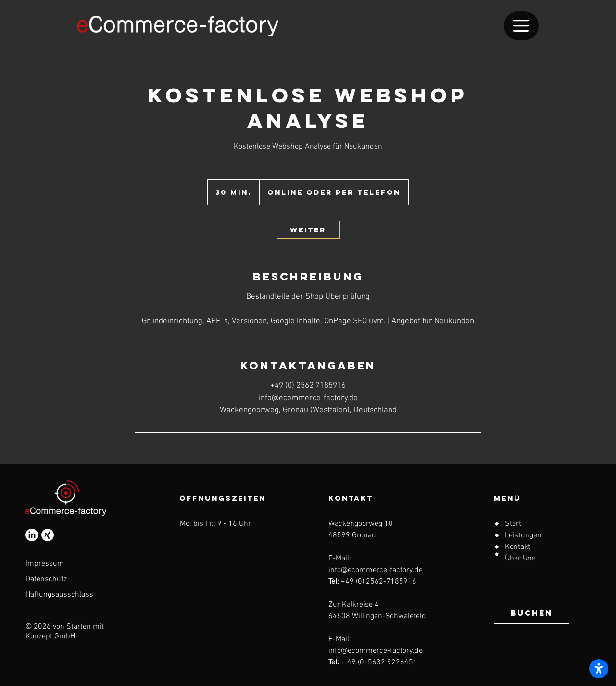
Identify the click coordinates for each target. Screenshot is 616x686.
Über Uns (520, 559)
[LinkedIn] (32, 535)
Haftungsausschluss (59, 595)
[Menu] (521, 26)
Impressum (45, 564)
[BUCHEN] (532, 613)
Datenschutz (46, 579)
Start (513, 524)
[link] (308, 230)
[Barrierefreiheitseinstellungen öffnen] (599, 669)
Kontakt (518, 547)
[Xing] (48, 535)
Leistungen (523, 535)
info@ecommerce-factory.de (376, 570)
